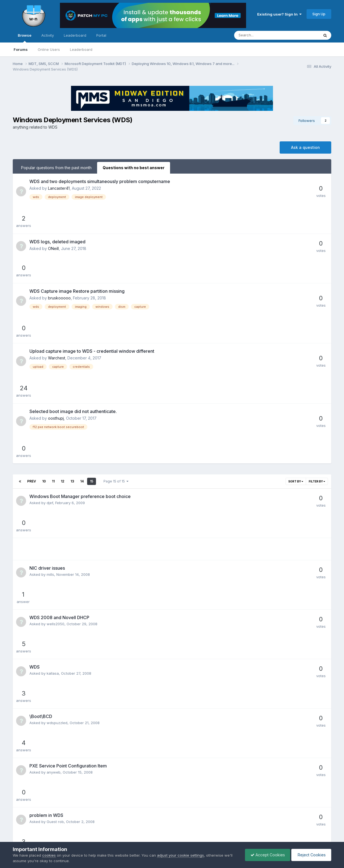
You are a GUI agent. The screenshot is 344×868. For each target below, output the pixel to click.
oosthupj (56, 320)
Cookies (190, 826)
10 (44, 358)
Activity (48, 35)
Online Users (49, 49)
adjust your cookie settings (180, 855)
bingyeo (54, 651)
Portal (101, 35)
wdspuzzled (57, 502)
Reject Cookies (311, 855)
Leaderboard (81, 49)
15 (92, 358)
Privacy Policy (164, 826)
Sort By (296, 359)
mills (50, 427)
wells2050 (55, 452)
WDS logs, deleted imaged (57, 217)
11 (53, 358)
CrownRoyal (57, 576)
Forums (21, 49)
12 (63, 358)
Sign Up (319, 14)
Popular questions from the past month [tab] (56, 168)
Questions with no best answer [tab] (134, 168)
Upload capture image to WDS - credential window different (92, 277)
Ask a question (305, 147)
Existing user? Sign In (279, 14)
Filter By (317, 359)
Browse (25, 38)
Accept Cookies (266, 855)
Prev (32, 358)
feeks (51, 701)
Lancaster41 (59, 188)
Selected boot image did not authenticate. (73, 313)
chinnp (53, 601)
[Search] (262, 35)
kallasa (53, 477)
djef (50, 380)
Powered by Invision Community (172, 838)
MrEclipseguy (58, 725)
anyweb (54, 526)
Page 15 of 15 (116, 358)
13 (72, 358)
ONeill (53, 224)
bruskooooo (59, 249)
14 (82, 358)
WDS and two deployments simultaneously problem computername (100, 181)
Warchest (57, 284)
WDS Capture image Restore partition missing (77, 242)
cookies (49, 855)
